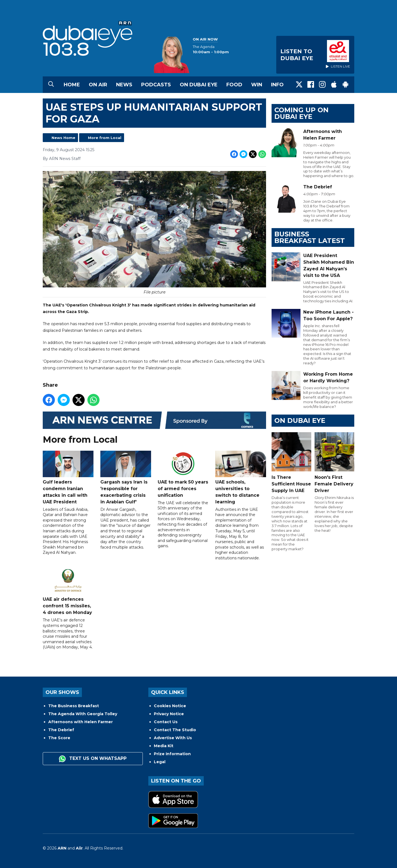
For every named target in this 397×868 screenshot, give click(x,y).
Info (277, 85)
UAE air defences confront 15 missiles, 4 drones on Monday (68, 592)
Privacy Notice (169, 714)
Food (234, 85)
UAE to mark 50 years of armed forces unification (183, 474)
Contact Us (166, 722)
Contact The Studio (175, 730)
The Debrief (61, 730)
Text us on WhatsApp (93, 759)
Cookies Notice (170, 706)
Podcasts (156, 85)
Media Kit (164, 746)
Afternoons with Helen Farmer (81, 722)
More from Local (105, 138)
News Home (63, 138)
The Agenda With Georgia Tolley (83, 714)
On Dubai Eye (199, 85)
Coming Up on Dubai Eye (301, 113)
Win (257, 85)
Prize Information (172, 754)
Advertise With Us (173, 738)
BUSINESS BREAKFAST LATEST (310, 237)
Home (72, 85)
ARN (62, 848)
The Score (59, 738)
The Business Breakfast (74, 706)
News (124, 85)
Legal (160, 762)
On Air (98, 85)
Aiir (79, 848)
